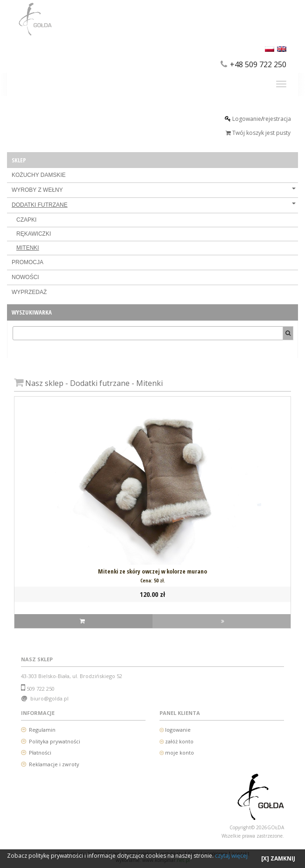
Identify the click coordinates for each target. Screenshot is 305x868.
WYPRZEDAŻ (29, 292)
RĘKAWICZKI (34, 234)
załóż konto (179, 741)
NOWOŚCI (25, 277)
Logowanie (247, 119)
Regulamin (42, 730)
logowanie (177, 730)
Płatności (40, 752)
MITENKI (28, 248)
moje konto (180, 752)
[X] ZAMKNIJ (278, 858)
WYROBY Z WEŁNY (154, 190)
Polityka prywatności (55, 741)
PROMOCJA (28, 262)
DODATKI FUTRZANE (154, 205)
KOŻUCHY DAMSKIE (39, 175)
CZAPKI (26, 220)
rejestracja (277, 119)
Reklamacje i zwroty (54, 764)
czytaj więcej (231, 856)
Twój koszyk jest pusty (258, 133)
